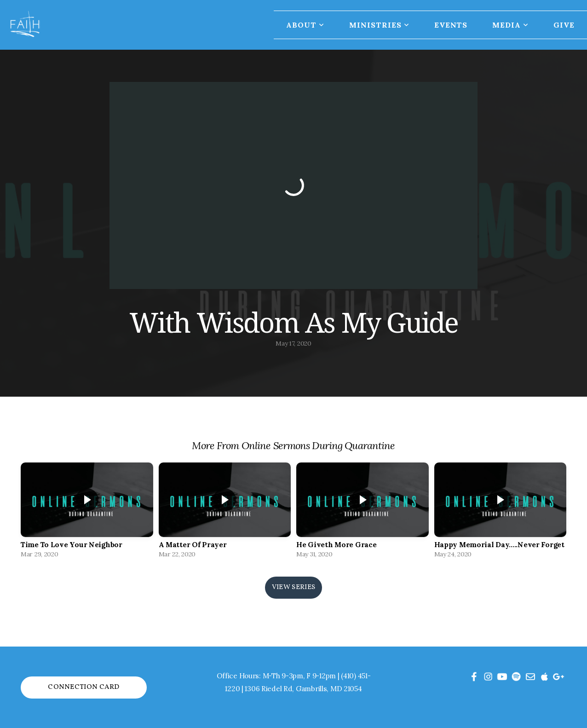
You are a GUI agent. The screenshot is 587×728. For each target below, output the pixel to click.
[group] (87, 513)
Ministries (379, 25)
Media (510, 25)
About (305, 25)
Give (564, 25)
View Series (293, 587)
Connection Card (84, 687)
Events (451, 25)
